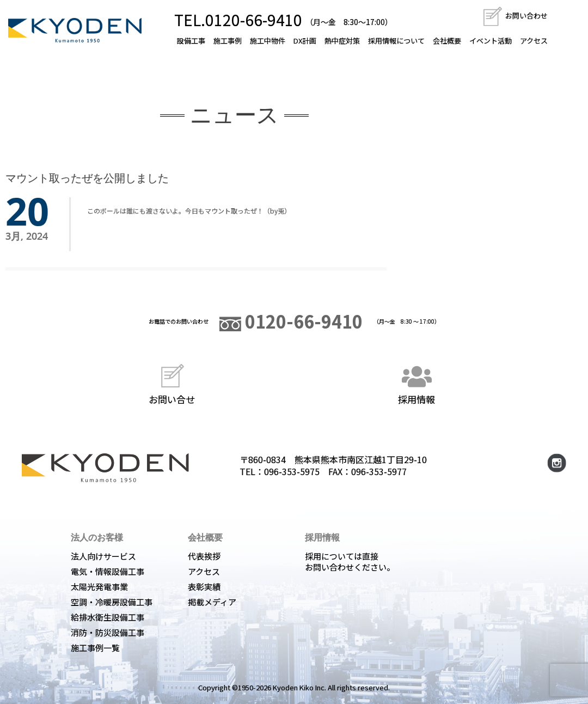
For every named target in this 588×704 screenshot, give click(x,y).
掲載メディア (212, 602)
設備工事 (191, 41)
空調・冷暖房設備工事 (112, 602)
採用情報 (416, 383)
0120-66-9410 (291, 321)
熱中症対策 (342, 41)
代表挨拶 (204, 556)
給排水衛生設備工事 (108, 617)
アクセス (534, 41)
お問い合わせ (515, 16)
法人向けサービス (103, 556)
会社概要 (447, 41)
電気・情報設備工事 (108, 571)
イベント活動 (491, 41)
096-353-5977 (379, 471)
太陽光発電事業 (99, 587)
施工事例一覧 (95, 648)
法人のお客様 (97, 537)
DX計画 (305, 41)
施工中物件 (268, 41)
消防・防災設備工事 (108, 632)
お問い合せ (172, 383)
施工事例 (228, 41)
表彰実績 (204, 587)
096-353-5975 (292, 471)
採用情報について (396, 41)
